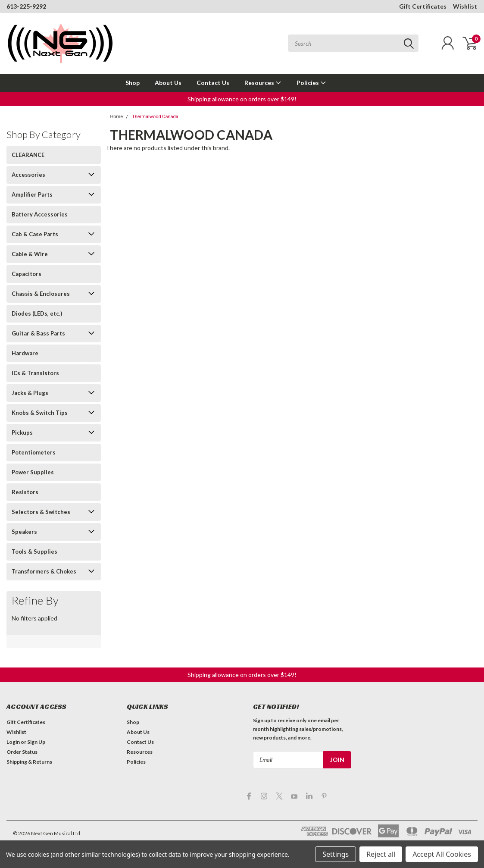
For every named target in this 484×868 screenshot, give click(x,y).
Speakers (24, 532)
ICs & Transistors (35, 373)
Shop (133, 83)
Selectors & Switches (41, 512)
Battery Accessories (40, 214)
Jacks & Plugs (30, 393)
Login (13, 742)
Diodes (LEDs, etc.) (37, 313)
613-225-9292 (26, 6)
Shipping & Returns (29, 762)
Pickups (22, 432)
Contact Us (213, 83)
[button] (242, 99)
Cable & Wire (30, 254)
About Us (168, 83)
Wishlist (465, 6)
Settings (336, 854)
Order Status (22, 752)
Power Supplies (33, 472)
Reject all (381, 854)
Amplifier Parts (32, 194)
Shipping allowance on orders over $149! (242, 99)
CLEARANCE (28, 155)
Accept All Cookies (442, 854)
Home (116, 117)
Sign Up (36, 742)
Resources (263, 83)
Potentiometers (34, 452)
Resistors (25, 492)
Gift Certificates (423, 6)
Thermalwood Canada (155, 117)
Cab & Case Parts (35, 234)
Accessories (28, 175)
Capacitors (27, 274)
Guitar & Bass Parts (38, 333)
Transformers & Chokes (44, 571)
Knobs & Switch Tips (40, 413)
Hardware (25, 353)
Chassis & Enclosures (41, 294)
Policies (311, 83)
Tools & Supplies (34, 552)
